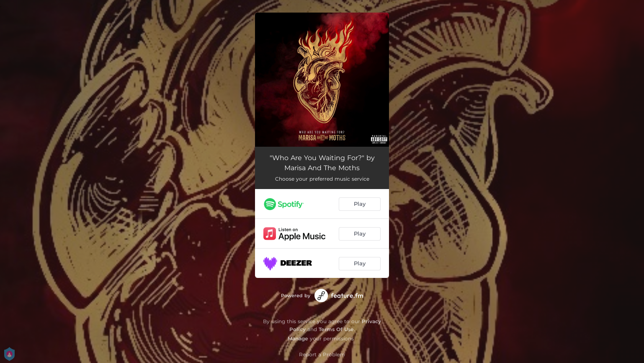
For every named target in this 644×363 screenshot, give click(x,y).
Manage (298, 338)
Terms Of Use (336, 329)
